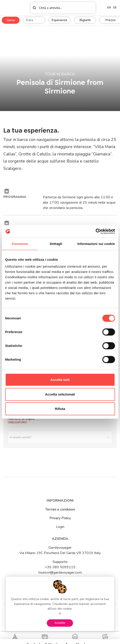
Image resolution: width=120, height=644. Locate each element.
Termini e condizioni (60, 509)
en (109, 8)
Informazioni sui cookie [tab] (96, 244)
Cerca (11, 20)
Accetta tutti (60, 380)
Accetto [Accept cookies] (60, 623)
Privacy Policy (60, 518)
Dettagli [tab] (56, 244)
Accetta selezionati (60, 394)
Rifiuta (60, 409)
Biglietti (85, 20)
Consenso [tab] (20, 244)
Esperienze (59, 20)
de (115, 8)
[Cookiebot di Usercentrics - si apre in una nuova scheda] (95, 231)
